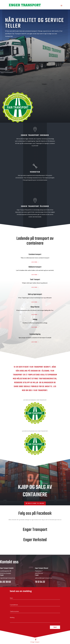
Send (55, 634)
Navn (11, 605)
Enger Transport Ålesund (35, 206)
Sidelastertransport (35, 267)
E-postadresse (14, 612)
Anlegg (35, 319)
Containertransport (35, 254)
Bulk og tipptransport (35, 294)
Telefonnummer (14, 619)
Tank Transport (35, 280)
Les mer (34, 262)
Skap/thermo (35, 307)
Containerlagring (35, 334)
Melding (12, 625)
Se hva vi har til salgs (35, 503)
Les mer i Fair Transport (50, 44)
